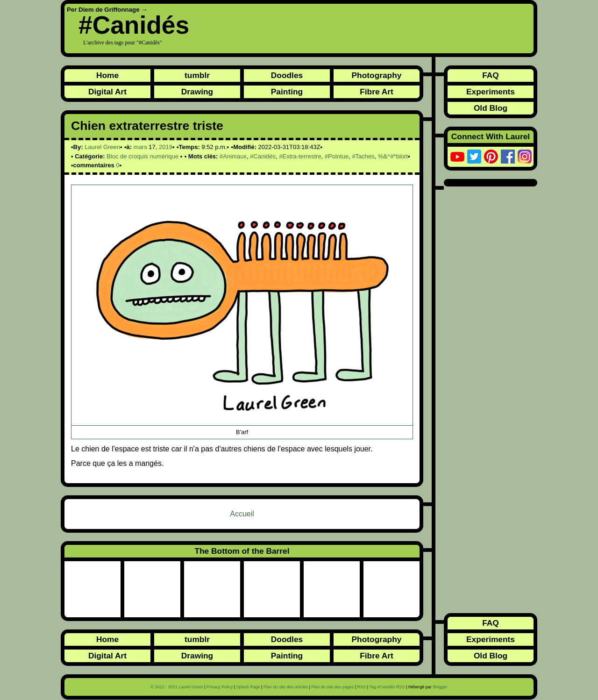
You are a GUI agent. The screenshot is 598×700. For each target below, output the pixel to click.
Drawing (197, 92)
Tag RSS (387, 687)
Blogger (440, 687)
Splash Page (248, 687)
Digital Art (107, 92)
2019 (166, 147)
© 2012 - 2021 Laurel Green (177, 687)
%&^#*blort (393, 156)
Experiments (491, 92)
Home (107, 75)
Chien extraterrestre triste (147, 126)
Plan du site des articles (286, 687)
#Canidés (134, 25)
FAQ (491, 75)
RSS (362, 687)
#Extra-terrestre (300, 156)
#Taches (363, 156)
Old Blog (491, 108)
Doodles (287, 75)
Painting (287, 92)
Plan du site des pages (332, 687)
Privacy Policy (220, 687)
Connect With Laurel (491, 136)
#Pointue (337, 156)
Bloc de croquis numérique (142, 156)
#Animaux (233, 156)
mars (140, 147)
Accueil (242, 514)
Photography (377, 75)
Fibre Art (377, 92)
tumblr (197, 75)
